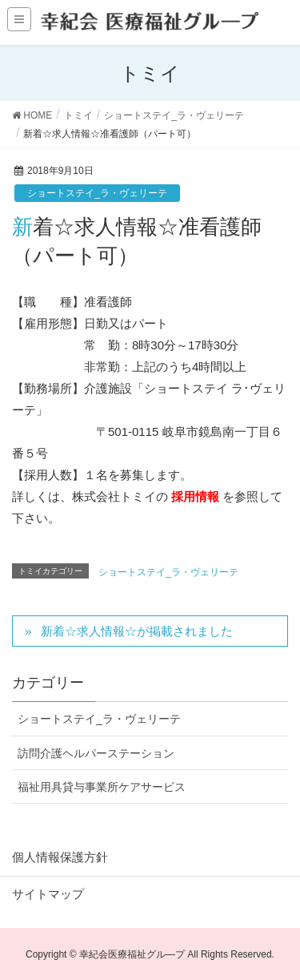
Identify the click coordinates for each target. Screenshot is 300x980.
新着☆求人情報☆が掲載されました (137, 631)
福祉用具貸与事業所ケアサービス (102, 787)
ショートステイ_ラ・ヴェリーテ (97, 193)
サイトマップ (48, 894)
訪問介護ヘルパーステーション (96, 753)
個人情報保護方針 (60, 857)
